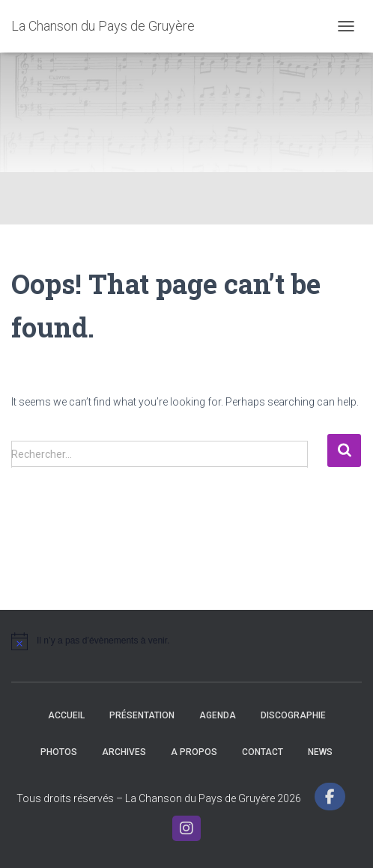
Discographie (293, 715)
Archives (124, 752)
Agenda (218, 715)
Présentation (142, 715)
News (320, 752)
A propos (194, 752)
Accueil (66, 715)
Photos (59, 752)
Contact (263, 752)
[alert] (186, 641)
